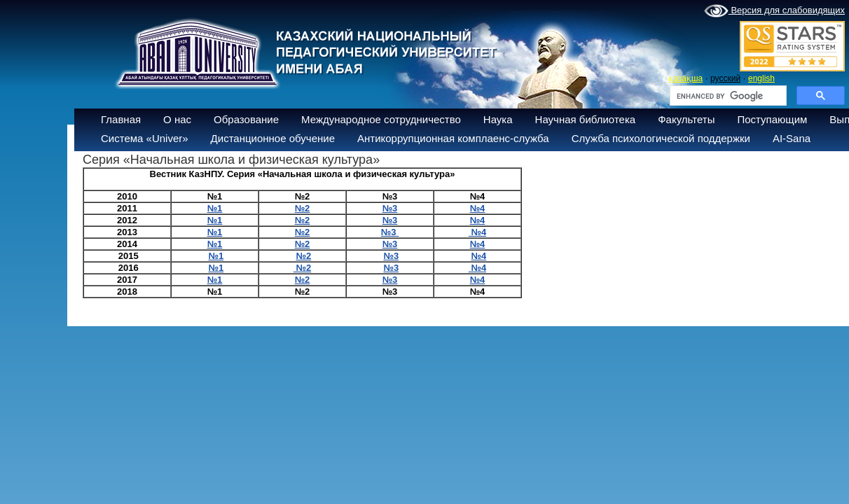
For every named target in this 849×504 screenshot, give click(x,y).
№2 (303, 256)
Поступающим (772, 119)
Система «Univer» (145, 138)
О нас (177, 119)
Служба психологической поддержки (661, 138)
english (761, 78)
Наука (498, 119)
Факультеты (686, 119)
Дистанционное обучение (273, 138)
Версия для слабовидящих (774, 11)
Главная (121, 119)
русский (725, 78)
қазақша (685, 78)
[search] (727, 96)
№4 (478, 208)
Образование (246, 119)
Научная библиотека (586, 119)
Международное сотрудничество (381, 119)
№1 (216, 256)
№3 (390, 232)
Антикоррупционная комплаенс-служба (453, 138)
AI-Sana (792, 138)
